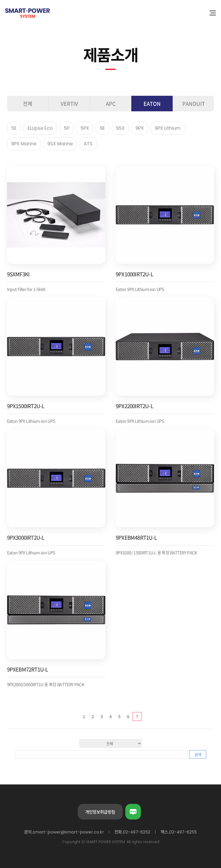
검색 (198, 754)
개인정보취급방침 (100, 812)
